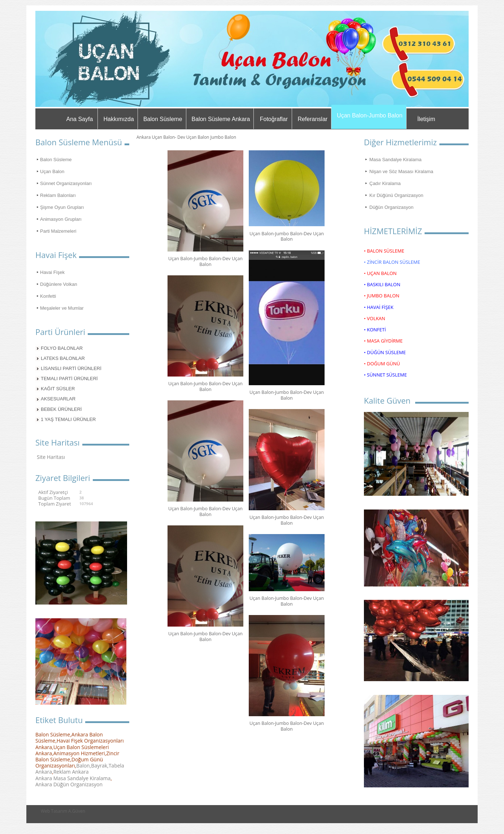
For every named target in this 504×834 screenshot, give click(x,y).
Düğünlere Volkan (59, 284)
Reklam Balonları (58, 195)
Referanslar (312, 119)
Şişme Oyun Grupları (62, 207)
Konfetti (48, 296)
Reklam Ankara (71, 772)
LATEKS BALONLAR (63, 358)
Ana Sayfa (80, 119)
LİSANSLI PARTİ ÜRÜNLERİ (71, 368)
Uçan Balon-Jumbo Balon (370, 115)
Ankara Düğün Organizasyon (69, 784)
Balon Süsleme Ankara (221, 119)
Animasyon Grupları (61, 219)
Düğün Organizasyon (391, 207)
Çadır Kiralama (385, 183)
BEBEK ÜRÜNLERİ (61, 409)
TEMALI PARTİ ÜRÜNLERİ (69, 379)
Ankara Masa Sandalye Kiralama (73, 778)
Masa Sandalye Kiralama (396, 160)
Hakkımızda (118, 119)
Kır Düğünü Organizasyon (396, 195)
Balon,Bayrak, (92, 766)
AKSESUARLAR (58, 399)
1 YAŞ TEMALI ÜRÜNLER (68, 419)
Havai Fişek (52, 272)
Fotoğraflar (274, 119)
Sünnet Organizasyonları (66, 183)
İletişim (426, 119)
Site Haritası (51, 457)
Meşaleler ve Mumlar (62, 308)
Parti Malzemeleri (58, 231)
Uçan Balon (52, 171)
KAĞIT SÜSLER (58, 389)
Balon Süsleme (163, 119)
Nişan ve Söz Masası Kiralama (401, 171)
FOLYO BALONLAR (62, 348)
